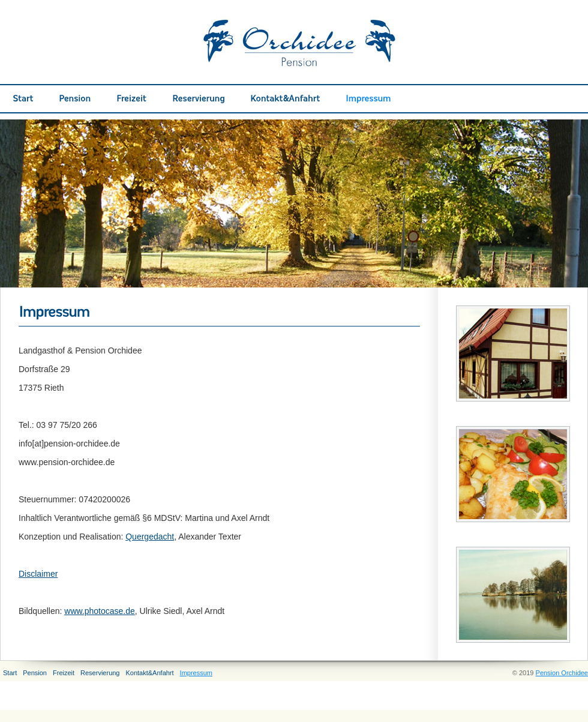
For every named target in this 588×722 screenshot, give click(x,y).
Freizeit (64, 673)
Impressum (196, 673)
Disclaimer (38, 574)
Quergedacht (150, 537)
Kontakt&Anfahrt (149, 673)
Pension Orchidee (562, 673)
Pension (35, 673)
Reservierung (100, 673)
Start (10, 673)
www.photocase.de (100, 611)
